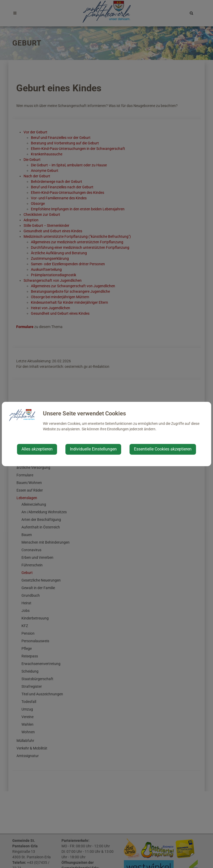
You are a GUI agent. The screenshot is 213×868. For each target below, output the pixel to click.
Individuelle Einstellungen (93, 449)
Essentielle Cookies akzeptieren (163, 449)
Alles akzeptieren (37, 449)
